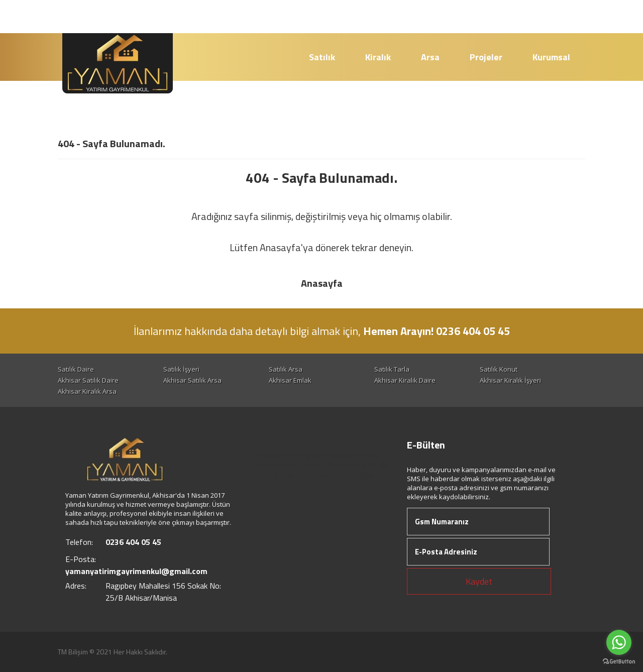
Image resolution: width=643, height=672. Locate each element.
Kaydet (479, 581)
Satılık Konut (499, 369)
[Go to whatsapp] (619, 642)
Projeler (486, 57)
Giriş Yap (557, 17)
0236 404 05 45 (395, 16)
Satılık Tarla (392, 369)
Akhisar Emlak (290, 380)
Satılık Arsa (286, 369)
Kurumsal (551, 57)
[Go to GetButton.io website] (619, 662)
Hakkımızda (274, 455)
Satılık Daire (76, 369)
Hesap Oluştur (485, 17)
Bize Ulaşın (356, 475)
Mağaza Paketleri (326, 455)
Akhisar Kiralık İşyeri (510, 380)
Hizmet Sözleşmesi (334, 465)
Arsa (430, 57)
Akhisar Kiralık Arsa (87, 391)
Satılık (322, 57)
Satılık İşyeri (181, 369)
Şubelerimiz (315, 475)
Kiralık (378, 57)
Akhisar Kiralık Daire (405, 380)
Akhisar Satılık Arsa (192, 380)
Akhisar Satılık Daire (88, 380)
